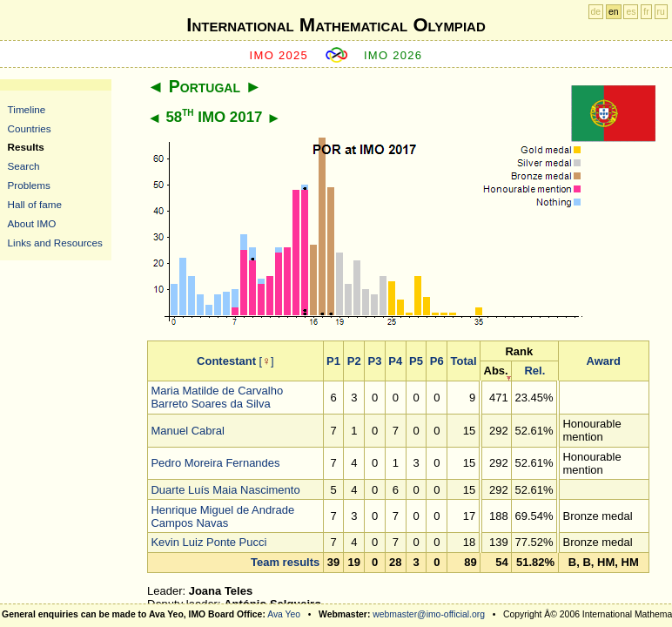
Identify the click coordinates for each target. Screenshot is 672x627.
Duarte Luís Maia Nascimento (225, 490)
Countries (30, 128)
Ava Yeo (284, 614)
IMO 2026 (393, 55)
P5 (416, 361)
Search (24, 166)
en (614, 12)
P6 (437, 361)
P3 (375, 361)
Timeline (27, 109)
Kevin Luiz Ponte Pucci (208, 542)
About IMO (32, 223)
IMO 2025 (279, 55)
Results (26, 147)
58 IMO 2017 (214, 117)
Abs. (496, 371)
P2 (354, 361)
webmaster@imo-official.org (429, 614)
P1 (333, 361)
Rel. (534, 371)
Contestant (226, 361)
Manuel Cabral (188, 431)
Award (604, 361)
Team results (285, 562)
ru (661, 12)
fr (646, 12)
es (631, 12)
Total (464, 361)
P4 (395, 361)
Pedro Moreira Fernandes (215, 463)
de (596, 12)
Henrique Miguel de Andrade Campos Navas (222, 516)
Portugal (205, 86)
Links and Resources (55, 243)
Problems (29, 185)
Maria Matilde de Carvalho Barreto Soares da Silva (217, 397)
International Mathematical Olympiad (336, 25)
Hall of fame (35, 204)
